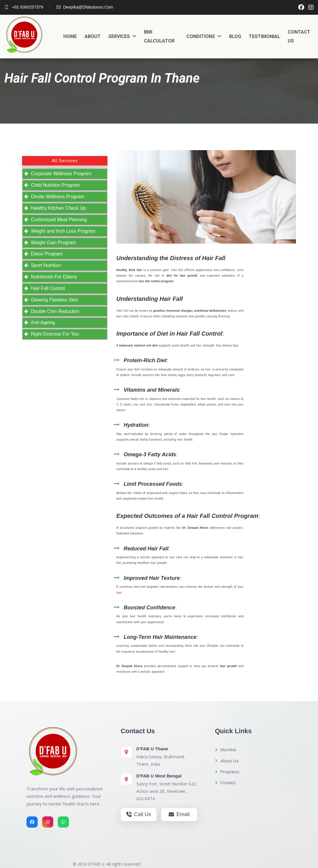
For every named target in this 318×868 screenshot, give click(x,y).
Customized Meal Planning (58, 220)
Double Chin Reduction (54, 311)
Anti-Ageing (42, 323)
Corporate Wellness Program (60, 174)
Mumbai (225, 750)
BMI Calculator (159, 36)
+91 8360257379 (24, 7)
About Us (227, 761)
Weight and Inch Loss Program (62, 231)
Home (70, 36)
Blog (235, 36)
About (93, 36)
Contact (225, 783)
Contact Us (299, 36)
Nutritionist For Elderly (53, 277)
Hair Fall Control (47, 288)
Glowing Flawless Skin (53, 300)
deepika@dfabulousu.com (85, 7)
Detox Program (45, 254)
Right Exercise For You (54, 334)
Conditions (204, 36)
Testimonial (264, 36)
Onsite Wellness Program (56, 197)
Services (122, 36)
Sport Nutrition (45, 265)
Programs (227, 772)
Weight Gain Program (52, 243)
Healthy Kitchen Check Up (57, 208)
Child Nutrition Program (54, 185)
